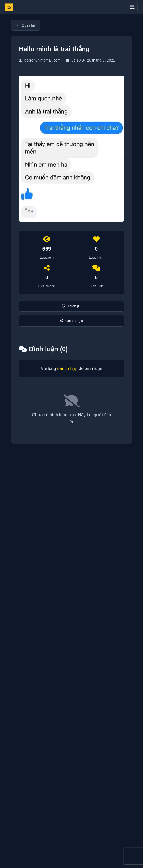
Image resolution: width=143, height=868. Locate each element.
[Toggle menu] (132, 7)
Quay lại (25, 25)
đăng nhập (67, 369)
